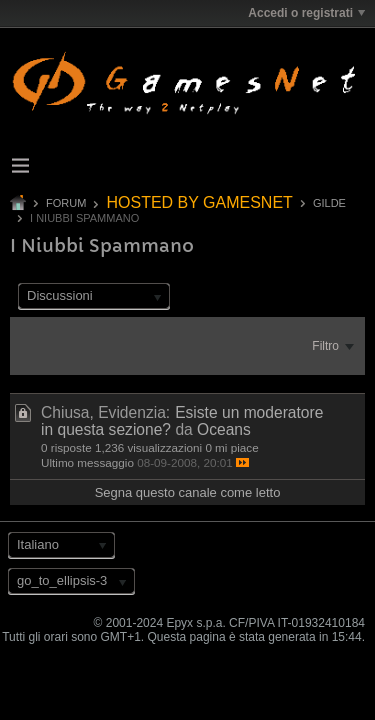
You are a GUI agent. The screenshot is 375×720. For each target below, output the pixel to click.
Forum (66, 203)
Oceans (224, 429)
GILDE (329, 203)
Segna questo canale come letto (188, 492)
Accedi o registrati (306, 13)
